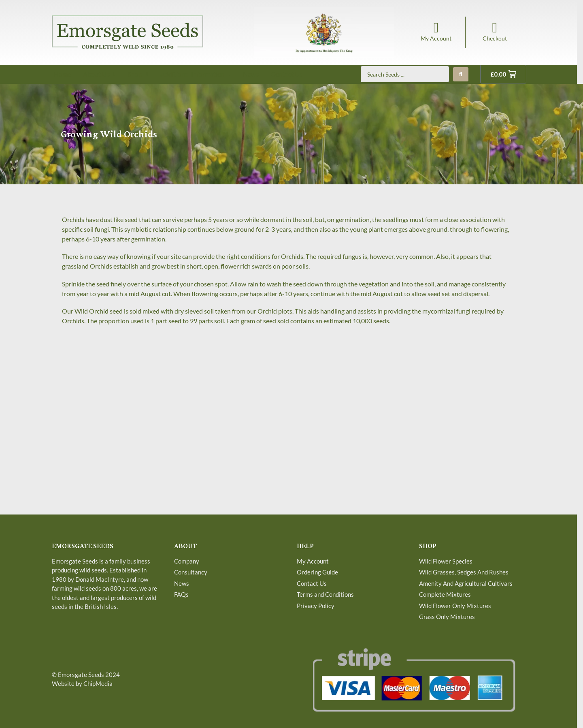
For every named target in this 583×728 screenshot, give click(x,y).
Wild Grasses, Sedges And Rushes (464, 572)
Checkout (495, 38)
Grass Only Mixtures (447, 617)
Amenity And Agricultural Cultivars (466, 583)
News (251, 74)
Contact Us (287, 74)
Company (187, 561)
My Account (436, 38)
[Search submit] (461, 74)
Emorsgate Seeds (81, 675)
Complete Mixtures (445, 594)
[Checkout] (495, 28)
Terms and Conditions (325, 594)
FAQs (181, 594)
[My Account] (436, 28)
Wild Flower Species (446, 561)
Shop (138, 74)
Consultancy (191, 572)
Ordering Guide (317, 572)
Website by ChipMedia (82, 683)
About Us (99, 74)
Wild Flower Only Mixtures (455, 606)
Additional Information (196, 74)
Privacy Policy (316, 606)
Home (62, 74)
